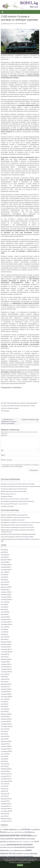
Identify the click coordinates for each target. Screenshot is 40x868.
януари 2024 (4, 617)
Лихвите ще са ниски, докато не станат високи (15, 499)
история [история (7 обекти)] (11, 851)
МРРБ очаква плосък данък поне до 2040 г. (14, 491)
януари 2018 (4, 771)
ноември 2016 (5, 806)
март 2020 (4, 711)
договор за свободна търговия (11, 406)
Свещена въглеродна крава (30, 420)
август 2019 (4, 729)
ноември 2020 (5, 692)
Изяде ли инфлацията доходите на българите (20, 527)
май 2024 (3, 609)
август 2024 (4, 602)
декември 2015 (5, 821)
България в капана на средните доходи (21, 525)
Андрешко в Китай (7, 496)
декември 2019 (5, 719)
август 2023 (4, 627)
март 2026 (4, 557)
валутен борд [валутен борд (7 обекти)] (18, 832)
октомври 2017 (5, 779)
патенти (4, 408)
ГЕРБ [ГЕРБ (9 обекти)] (22, 829)
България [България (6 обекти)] (18, 830)
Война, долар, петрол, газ (9, 494)
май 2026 (3, 552)
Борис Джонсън (15, 403)
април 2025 (4, 582)
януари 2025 (4, 589)
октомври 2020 (5, 694)
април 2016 (4, 814)
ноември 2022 (5, 647)
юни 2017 (4, 789)
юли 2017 (4, 786)
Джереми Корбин (32, 403)
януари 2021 (4, 687)
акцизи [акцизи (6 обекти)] (8, 832)
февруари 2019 (5, 741)
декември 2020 (5, 689)
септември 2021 (6, 672)
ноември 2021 (5, 667)
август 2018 (4, 754)
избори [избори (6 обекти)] (2, 845)
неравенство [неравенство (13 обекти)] (6, 853)
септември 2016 (6, 811)
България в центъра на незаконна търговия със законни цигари (20, 486)
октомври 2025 (5, 570)
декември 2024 (5, 592)
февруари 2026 (5, 560)
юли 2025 (4, 575)
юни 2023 (4, 632)
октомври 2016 (5, 809)
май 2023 (3, 634)
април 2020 (4, 709)
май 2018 (3, 761)
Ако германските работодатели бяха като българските (17, 501)
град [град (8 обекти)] (33, 832)
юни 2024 (4, 607)
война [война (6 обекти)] (23, 832)
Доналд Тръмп (25, 406)
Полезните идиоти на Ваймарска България (22, 534)
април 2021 (4, 679)
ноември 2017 (5, 776)
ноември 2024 (5, 594)
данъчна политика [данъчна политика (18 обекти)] (21, 835)
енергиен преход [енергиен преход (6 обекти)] (19, 842)
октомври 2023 (5, 622)
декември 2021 (5, 664)
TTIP (16, 161)
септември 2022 (6, 652)
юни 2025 (4, 577)
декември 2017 (5, 774)
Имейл (3, 455)
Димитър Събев (8, 24)
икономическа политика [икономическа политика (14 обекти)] (20, 844)
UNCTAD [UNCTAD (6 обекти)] (2, 830)
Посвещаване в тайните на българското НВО (20, 537)
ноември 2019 (5, 721)
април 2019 (4, 736)
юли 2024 (4, 604)
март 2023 (4, 639)
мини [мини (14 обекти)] (29, 850)
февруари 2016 (5, 819)
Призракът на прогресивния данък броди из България (18, 484)
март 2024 (4, 614)
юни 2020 (4, 704)
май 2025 (3, 580)
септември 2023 (6, 624)
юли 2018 (4, 756)
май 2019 (3, 734)
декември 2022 (5, 644)
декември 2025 (5, 565)
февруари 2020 (5, 714)
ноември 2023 (5, 619)
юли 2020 (4, 702)
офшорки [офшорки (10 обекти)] (33, 853)
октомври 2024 (5, 597)
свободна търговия (13, 408)
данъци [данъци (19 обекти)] (5, 835)
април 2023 (4, 637)
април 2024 (4, 612)
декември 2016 (5, 804)
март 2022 (4, 657)
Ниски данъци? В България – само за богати (14, 504)
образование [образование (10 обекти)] (18, 853)
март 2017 (4, 796)
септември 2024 (6, 599)
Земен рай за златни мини (22, 517)
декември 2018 (5, 746)
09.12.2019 (18, 24)
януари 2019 (4, 744)
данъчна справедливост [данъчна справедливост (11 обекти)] (16, 839)
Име (2, 450)
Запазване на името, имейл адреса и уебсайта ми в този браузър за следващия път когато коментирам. (20, 466)
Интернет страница (6, 460)
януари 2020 (4, 716)
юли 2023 (4, 629)
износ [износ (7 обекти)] (5, 845)
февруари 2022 (5, 659)
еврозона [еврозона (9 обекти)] (12, 841)
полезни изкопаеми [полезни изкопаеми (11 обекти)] (25, 856)
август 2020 (4, 699)
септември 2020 (6, 697)
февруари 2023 (5, 642)
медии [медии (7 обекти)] (23, 851)
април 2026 (4, 555)
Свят (25, 24)
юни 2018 (4, 759)
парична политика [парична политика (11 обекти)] (8, 856)
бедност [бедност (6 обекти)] (12, 832)
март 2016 (4, 816)
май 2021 (3, 677)
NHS (5, 403)
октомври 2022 (5, 649)
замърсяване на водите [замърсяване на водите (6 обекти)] (29, 842)
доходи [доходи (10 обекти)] (3, 841)
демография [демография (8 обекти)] (31, 839)
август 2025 (4, 572)
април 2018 (4, 764)
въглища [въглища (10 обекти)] (28, 832)
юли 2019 (4, 731)
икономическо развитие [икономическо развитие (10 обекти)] (25, 847)
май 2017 (3, 791)
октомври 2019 (5, 724)
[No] (38, 862)
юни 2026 (4, 550)
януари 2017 (4, 801)
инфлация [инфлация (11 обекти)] (4, 850)
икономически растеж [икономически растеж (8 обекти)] (7, 847)
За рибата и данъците (7, 506)
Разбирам (20, 865)
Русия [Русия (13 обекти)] (27, 829)
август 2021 (4, 674)
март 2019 (4, 739)
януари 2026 (4, 562)
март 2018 (4, 766)
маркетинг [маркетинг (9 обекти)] (17, 850)
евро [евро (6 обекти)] (7, 842)
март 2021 (4, 682)
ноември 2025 (5, 567)
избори (33, 406)
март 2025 (4, 584)
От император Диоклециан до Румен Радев (14, 489)
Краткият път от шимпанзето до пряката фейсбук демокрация (9, 421)
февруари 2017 (5, 799)
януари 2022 (4, 662)
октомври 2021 (5, 669)
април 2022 (4, 654)
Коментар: (4, 435)
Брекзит (23, 403)
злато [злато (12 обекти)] (36, 841)
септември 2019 (6, 726)
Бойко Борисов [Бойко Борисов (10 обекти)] (10, 829)
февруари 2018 (5, 769)
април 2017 (4, 794)
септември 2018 (6, 751)
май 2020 (3, 706)
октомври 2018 (5, 749)
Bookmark (6, 411)
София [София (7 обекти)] (32, 830)
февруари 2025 (5, 587)
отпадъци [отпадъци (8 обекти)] (26, 854)
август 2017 (4, 784)
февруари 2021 (5, 684)
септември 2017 (6, 781)
